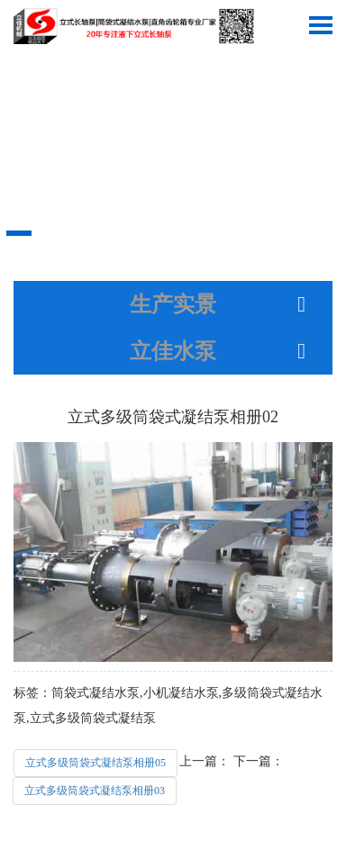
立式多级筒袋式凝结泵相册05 (96, 763)
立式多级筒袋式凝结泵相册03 (95, 791)
